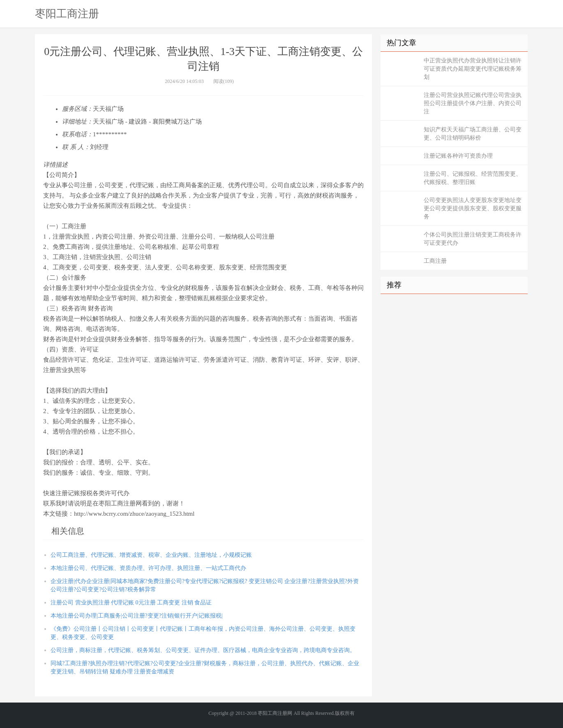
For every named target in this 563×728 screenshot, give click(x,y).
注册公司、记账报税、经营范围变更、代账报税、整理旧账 (473, 178)
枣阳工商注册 (67, 14)
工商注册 (435, 261)
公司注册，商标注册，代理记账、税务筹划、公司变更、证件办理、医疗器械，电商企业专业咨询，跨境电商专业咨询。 (203, 650)
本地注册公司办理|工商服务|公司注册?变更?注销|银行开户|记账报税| (136, 616)
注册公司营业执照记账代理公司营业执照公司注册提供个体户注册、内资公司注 (473, 103)
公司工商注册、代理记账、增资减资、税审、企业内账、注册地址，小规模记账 (151, 555)
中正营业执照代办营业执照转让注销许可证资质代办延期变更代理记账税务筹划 (473, 69)
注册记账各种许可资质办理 (458, 156)
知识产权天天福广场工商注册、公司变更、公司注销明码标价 (473, 134)
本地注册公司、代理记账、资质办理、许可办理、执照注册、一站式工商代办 (148, 568)
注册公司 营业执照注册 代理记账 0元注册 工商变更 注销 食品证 (131, 603)
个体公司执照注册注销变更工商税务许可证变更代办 (473, 239)
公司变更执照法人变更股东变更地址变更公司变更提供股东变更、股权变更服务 (473, 208)
